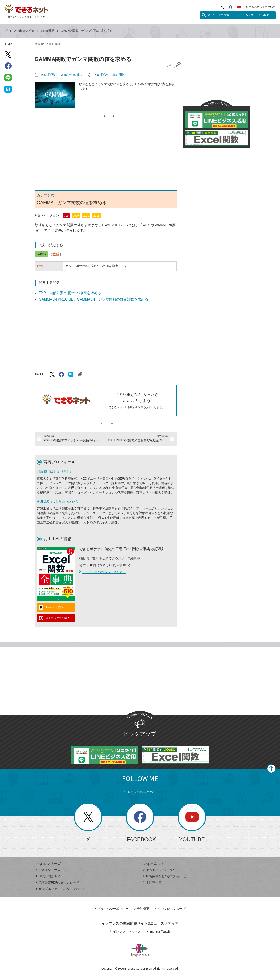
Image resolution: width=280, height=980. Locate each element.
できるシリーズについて (54, 870)
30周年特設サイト (50, 876)
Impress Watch (158, 931)
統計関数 (119, 75)
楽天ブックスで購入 (58, 618)
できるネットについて (261, 7)
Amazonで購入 (55, 607)
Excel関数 (48, 31)
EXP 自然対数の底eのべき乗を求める (70, 293)
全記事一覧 (152, 882)
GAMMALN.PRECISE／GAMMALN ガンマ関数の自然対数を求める (93, 299)
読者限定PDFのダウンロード (57, 882)
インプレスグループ (170, 909)
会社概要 (142, 909)
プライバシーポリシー (111, 909)
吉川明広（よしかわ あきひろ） (59, 502)
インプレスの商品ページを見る (102, 572)
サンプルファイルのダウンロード (60, 889)
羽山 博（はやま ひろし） (55, 472)
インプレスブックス (125, 931)
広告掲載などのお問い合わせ (165, 876)
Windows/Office (25, 31)
